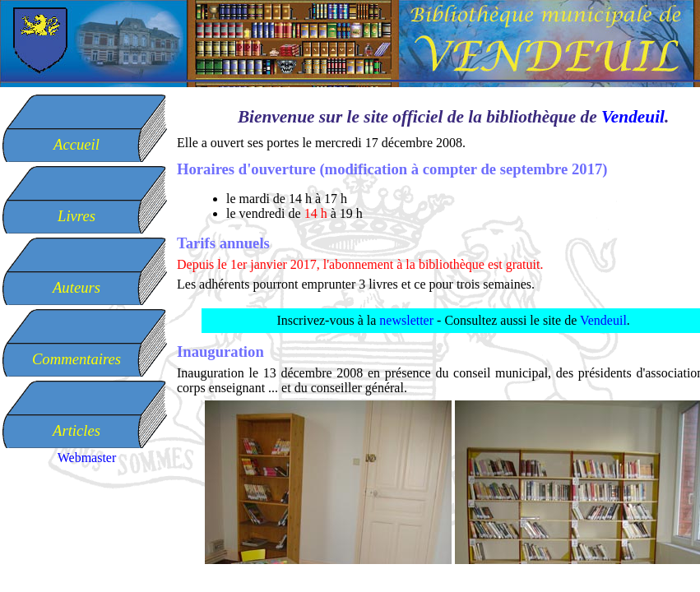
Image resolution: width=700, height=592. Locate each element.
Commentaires (76, 359)
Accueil (76, 144)
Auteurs (76, 287)
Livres (76, 216)
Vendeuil (633, 117)
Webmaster (87, 458)
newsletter (406, 320)
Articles (76, 430)
